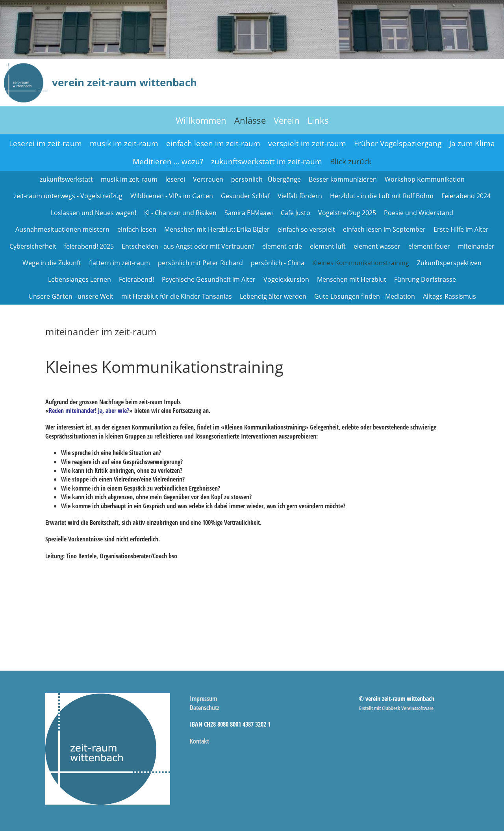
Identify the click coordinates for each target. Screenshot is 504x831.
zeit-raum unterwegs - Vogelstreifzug (68, 196)
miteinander (476, 246)
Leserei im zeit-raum (45, 143)
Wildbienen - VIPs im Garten (172, 196)
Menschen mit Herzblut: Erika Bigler (217, 229)
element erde (282, 246)
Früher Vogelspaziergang (398, 143)
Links (318, 120)
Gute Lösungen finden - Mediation (365, 296)
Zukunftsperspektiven (449, 263)
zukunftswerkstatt (66, 179)
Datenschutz (205, 708)
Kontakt (199, 741)
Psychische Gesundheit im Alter (209, 279)
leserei (175, 179)
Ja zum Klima (472, 143)
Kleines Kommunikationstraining (361, 263)
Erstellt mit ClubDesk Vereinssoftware (396, 708)
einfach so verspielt (306, 229)
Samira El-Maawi (249, 213)
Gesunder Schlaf (245, 196)
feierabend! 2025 (89, 246)
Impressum (203, 699)
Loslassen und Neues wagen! (94, 213)
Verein (287, 120)
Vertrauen (208, 179)
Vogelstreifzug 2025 (347, 213)
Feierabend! (136, 279)
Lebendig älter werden (273, 296)
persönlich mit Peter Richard (200, 263)
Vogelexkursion (286, 279)
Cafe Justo (296, 213)
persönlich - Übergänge (266, 179)
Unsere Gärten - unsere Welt (71, 296)
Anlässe (250, 120)
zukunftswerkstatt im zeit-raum (267, 162)
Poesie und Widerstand (419, 213)
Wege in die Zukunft (52, 263)
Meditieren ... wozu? (168, 162)
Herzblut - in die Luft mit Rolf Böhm (382, 196)
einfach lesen (137, 229)
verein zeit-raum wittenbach (124, 82)
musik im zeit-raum (124, 143)
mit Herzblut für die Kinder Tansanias (177, 296)
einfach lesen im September (384, 229)
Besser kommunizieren (343, 179)
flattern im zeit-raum (120, 263)
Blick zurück (351, 162)
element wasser (377, 246)
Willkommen (201, 120)
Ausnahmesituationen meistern (62, 229)
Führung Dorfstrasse (425, 279)
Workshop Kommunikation (425, 179)
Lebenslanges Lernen (80, 279)
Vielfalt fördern (300, 196)
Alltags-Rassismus (449, 296)
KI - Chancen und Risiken (180, 213)
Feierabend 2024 (466, 196)
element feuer (429, 246)
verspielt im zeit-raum (307, 143)
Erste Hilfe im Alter (461, 229)
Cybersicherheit (33, 246)
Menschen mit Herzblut (352, 279)
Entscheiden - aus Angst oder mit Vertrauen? (188, 246)
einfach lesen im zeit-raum (213, 143)
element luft (328, 246)
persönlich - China (278, 263)
